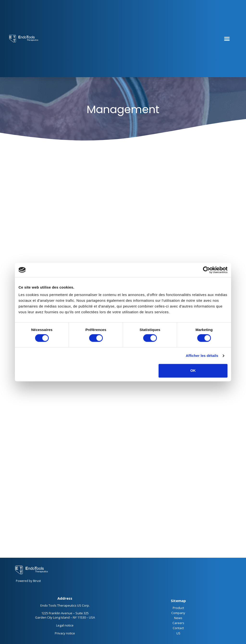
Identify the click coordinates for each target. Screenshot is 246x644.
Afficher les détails (202, 356)
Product (178, 608)
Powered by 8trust (28, 581)
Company (178, 613)
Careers (178, 623)
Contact (178, 628)
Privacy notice (65, 633)
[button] (227, 39)
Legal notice (65, 625)
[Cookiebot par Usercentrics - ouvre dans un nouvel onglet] (206, 270)
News (178, 618)
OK (193, 371)
